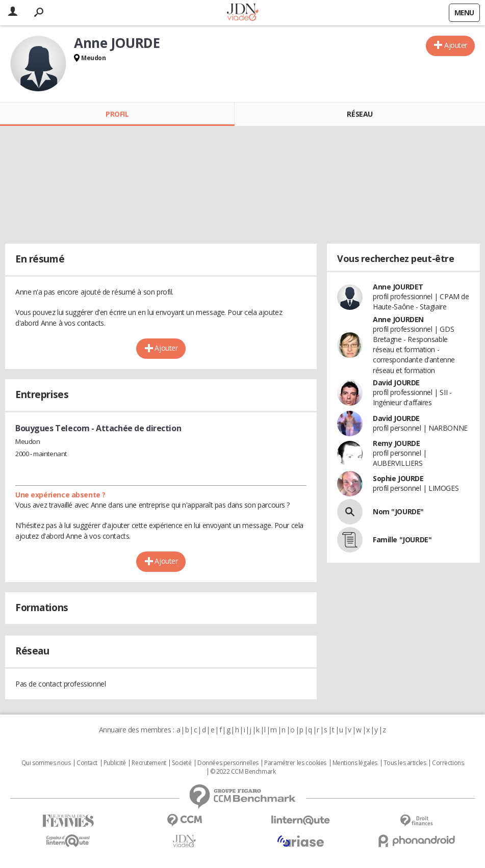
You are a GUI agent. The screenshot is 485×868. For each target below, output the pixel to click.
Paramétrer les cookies (295, 763)
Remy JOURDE (396, 443)
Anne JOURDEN (398, 319)
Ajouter (456, 45)
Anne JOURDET (398, 287)
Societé (182, 763)
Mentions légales (355, 763)
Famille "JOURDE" (402, 540)
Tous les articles (405, 763)
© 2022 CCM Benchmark (243, 772)
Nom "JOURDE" (398, 511)
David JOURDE (396, 383)
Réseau (360, 114)
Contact (87, 763)
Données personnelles (228, 763)
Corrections (448, 763)
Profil (117, 114)
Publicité (115, 763)
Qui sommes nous (46, 763)
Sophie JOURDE (398, 478)
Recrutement (149, 763)
